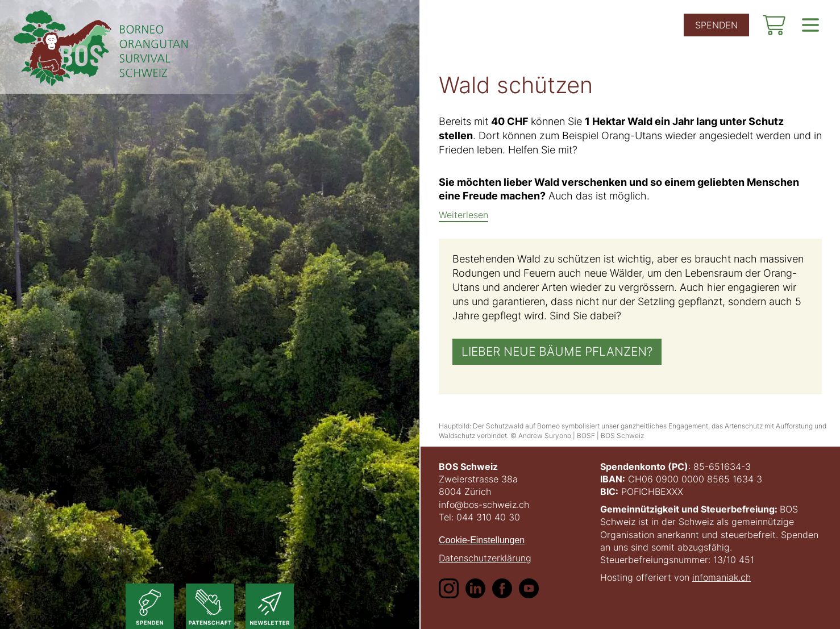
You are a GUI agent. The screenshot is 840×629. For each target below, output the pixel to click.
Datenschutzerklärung (485, 558)
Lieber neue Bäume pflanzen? (557, 352)
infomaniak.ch (722, 577)
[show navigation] (810, 25)
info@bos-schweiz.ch (484, 505)
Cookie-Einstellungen (482, 540)
